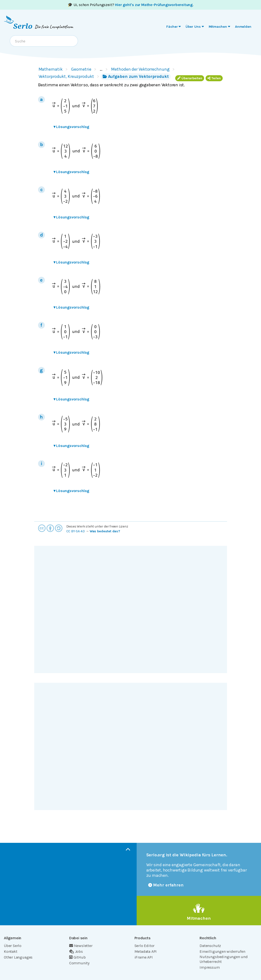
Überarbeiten (190, 78)
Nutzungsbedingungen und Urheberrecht (224, 959)
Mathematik (51, 69)
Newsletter (81, 946)
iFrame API (144, 957)
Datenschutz (210, 946)
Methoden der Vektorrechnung (140, 69)
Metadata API (146, 951)
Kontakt (11, 951)
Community (79, 963)
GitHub (77, 957)
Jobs (76, 951)
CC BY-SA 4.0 (76, 531)
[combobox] (44, 41)
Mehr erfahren (166, 885)
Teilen (214, 78)
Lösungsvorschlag (71, 127)
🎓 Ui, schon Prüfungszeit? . (130, 5)
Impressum (210, 967)
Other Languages (18, 957)
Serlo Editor (145, 946)
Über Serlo (13, 946)
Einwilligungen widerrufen (222, 951)
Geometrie (81, 69)
